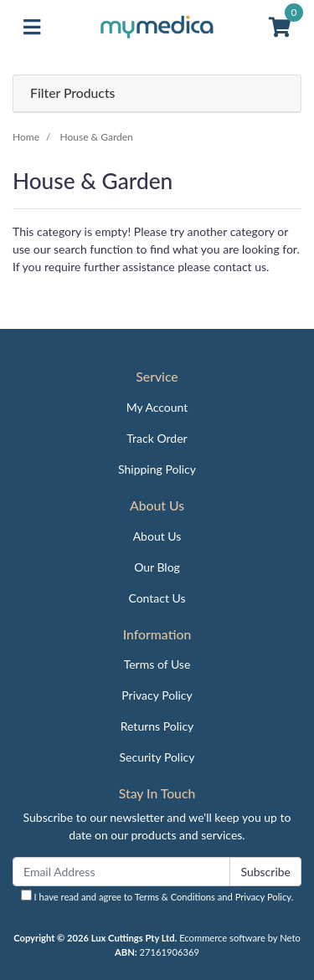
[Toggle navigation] (32, 28)
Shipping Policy (157, 469)
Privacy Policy (157, 695)
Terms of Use (157, 664)
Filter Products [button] (72, 93)
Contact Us (157, 598)
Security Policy (157, 757)
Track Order (157, 438)
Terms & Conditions (175, 897)
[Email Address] (121, 872)
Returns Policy (157, 726)
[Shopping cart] (280, 28)
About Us (157, 536)
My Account (157, 407)
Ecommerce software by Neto (240, 938)
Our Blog (157, 567)
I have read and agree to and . (157, 896)
